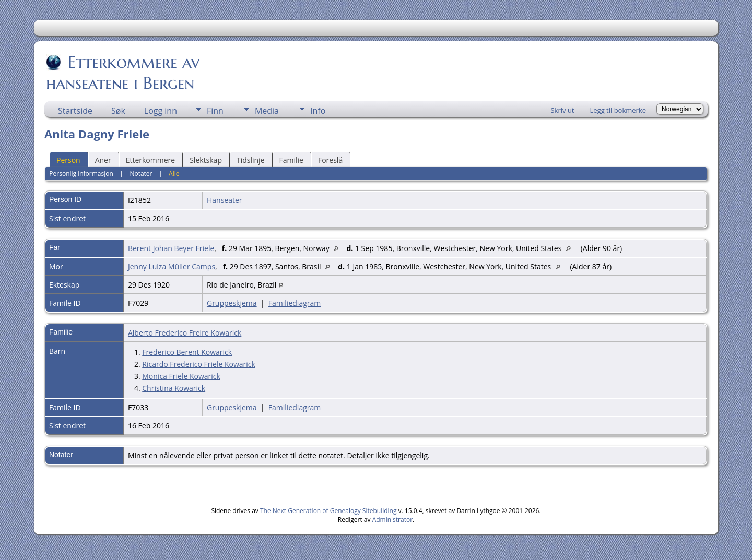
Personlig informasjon (81, 174)
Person (68, 160)
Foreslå (330, 160)
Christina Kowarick (174, 388)
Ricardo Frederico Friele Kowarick (199, 364)
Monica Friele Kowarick (181, 376)
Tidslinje (251, 160)
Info (318, 111)
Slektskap (206, 160)
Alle (174, 174)
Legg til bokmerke (618, 110)
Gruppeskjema (232, 303)
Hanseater (225, 200)
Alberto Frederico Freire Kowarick (185, 333)
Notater (141, 174)
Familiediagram (295, 303)
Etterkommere (151, 160)
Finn (215, 111)
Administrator (392, 520)
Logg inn (161, 111)
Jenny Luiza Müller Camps (172, 266)
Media (267, 111)
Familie (291, 160)
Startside (75, 111)
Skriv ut (562, 110)
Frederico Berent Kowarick (187, 352)
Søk (118, 111)
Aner (103, 160)
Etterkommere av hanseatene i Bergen (123, 73)
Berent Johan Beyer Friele (171, 248)
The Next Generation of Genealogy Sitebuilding (328, 511)
